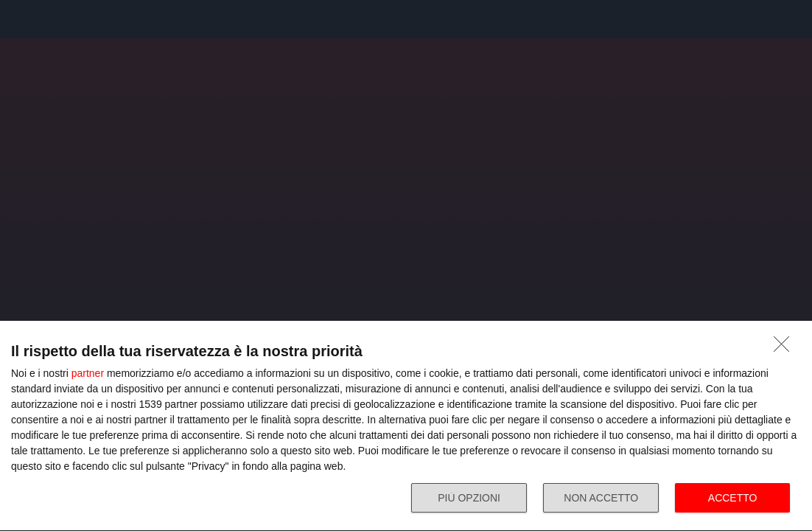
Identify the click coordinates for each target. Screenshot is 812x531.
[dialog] (406, 426)
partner (88, 373)
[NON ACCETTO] (785, 348)
